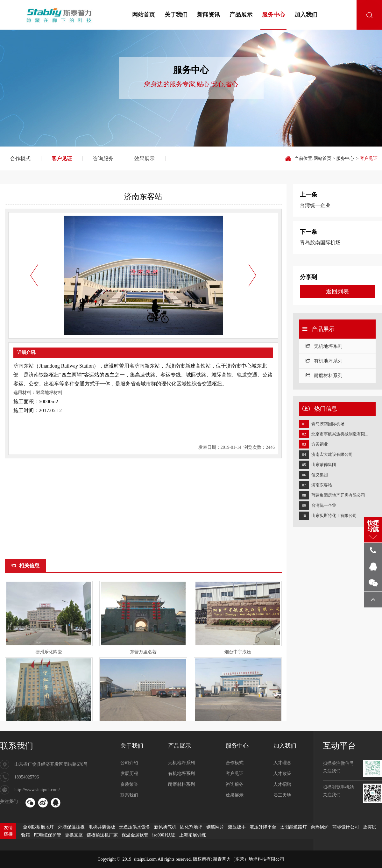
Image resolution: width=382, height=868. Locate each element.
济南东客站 (322, 485)
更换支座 (74, 835)
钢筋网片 (215, 827)
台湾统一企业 (324, 505)
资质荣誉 (129, 784)
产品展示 (241, 15)
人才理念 (282, 763)
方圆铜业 (320, 444)
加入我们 (306, 15)
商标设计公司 (346, 827)
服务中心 (273, 15)
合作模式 (20, 158)
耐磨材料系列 (324, 376)
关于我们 (176, 15)
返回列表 (337, 291)
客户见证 (62, 158)
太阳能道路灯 (294, 827)
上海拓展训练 (193, 835)
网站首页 (144, 15)
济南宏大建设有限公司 (332, 454)
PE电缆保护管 (47, 835)
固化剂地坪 (191, 827)
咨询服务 (103, 158)
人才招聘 (282, 784)
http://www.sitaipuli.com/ (37, 790)
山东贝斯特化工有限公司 (334, 516)
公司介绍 (129, 763)
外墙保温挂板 (71, 827)
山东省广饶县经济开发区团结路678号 (51, 764)
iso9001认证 (164, 835)
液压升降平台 (263, 827)
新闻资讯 (209, 15)
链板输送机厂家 (102, 835)
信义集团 (320, 475)
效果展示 (145, 158)
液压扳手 (237, 827)
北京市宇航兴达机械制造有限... (340, 434)
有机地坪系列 (324, 361)
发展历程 (129, 774)
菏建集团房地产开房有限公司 (338, 495)
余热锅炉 (320, 827)
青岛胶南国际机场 (328, 424)
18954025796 (27, 777)
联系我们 (17, 746)
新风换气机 (165, 827)
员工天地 (282, 795)
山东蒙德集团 (324, 465)
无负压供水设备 (135, 827)
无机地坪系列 (324, 346)
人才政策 (282, 774)
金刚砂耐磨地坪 (39, 827)
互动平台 (339, 746)
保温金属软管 (135, 835)
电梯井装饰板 (102, 827)
